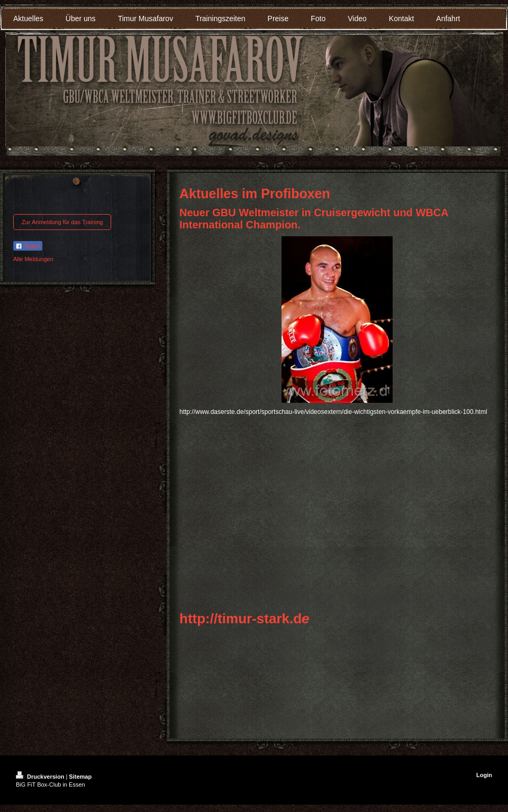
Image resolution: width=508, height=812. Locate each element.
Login (484, 775)
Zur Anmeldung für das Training (62, 222)
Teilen (28, 246)
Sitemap (80, 777)
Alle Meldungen (33, 259)
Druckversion (41, 777)
